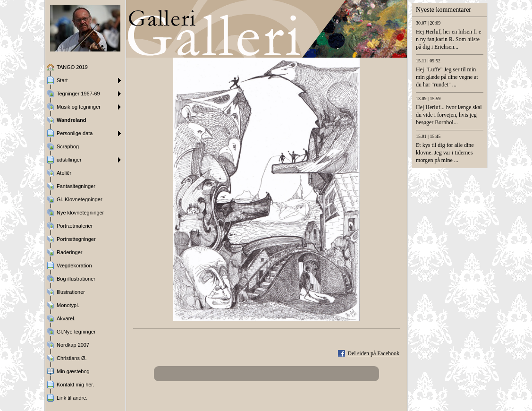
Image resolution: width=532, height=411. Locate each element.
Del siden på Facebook (373, 353)
